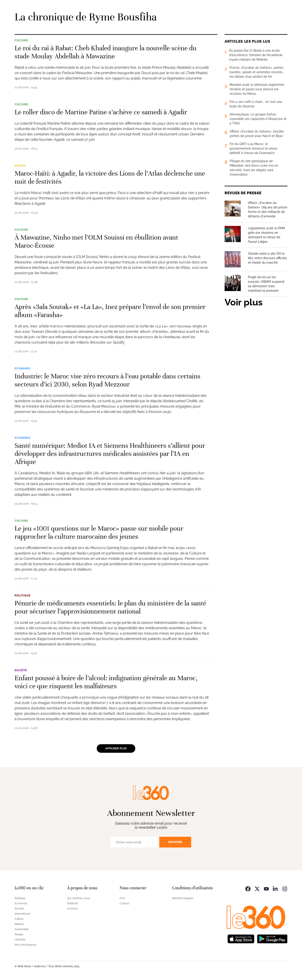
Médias (19, 924)
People (19, 934)
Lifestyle (20, 940)
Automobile (22, 929)
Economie (22, 369)
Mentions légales (183, 898)
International (22, 914)
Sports (20, 166)
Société (21, 670)
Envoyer (175, 842)
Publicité (72, 903)
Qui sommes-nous (79, 898)
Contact (125, 903)
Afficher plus (116, 748)
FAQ (122, 898)
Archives (72, 909)
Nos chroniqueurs (26, 945)
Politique (23, 596)
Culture (21, 40)
